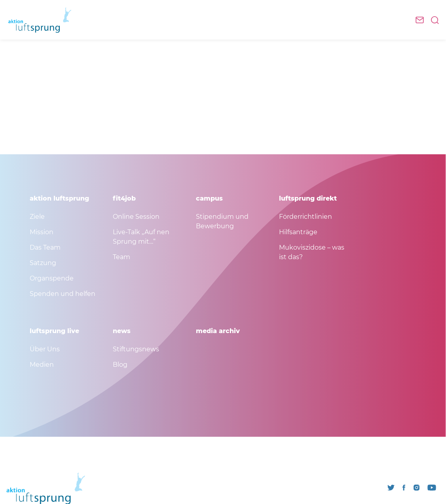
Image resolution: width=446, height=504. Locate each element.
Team (121, 257)
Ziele (37, 217)
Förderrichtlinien (306, 217)
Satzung (43, 263)
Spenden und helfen (63, 294)
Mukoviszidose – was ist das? (312, 252)
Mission (42, 232)
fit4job (124, 198)
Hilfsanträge (298, 232)
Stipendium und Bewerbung (222, 221)
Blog (120, 365)
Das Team (45, 247)
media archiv (218, 331)
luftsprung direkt (308, 198)
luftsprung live (54, 331)
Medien (42, 365)
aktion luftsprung (59, 198)
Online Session (136, 217)
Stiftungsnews (136, 349)
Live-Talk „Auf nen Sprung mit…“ (141, 237)
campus (209, 198)
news (122, 331)
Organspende (52, 278)
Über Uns (45, 349)
